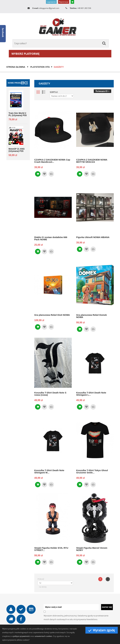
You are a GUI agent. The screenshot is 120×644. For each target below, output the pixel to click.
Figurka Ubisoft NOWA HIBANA (93, 237)
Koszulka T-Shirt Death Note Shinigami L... (91, 394)
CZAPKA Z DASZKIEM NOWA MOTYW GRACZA (92, 161)
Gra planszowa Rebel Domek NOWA (91, 316)
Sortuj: (54, 92)
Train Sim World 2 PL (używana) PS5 (18, 114)
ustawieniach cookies (43, 636)
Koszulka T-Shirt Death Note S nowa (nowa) (50, 394)
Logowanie (51, 2)
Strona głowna (16, 67)
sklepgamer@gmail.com (49, 8)
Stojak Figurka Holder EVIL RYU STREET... (51, 549)
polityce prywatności (22, 636)
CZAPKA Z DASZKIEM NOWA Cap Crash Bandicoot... (52, 161)
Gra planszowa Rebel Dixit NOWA (52, 315)
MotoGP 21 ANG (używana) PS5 (17, 150)
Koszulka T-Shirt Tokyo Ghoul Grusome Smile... (92, 471)
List (44, 92)
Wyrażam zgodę (102, 630)
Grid (38, 92)
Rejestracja (64, 2)
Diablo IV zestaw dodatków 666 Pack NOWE (51, 238)
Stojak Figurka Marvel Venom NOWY (92, 549)
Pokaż (41, 579)
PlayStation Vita (40, 67)
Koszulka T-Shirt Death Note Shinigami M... (49, 471)
